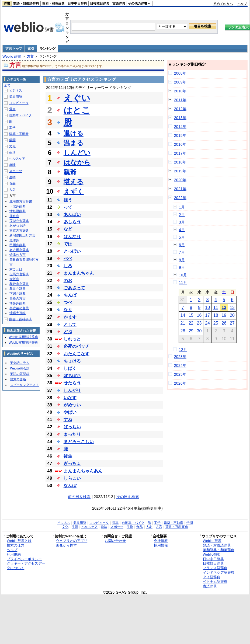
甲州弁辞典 (18, 245)
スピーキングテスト (25, 385)
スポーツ (16, 171)
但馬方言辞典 (19, 274)
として (70, 324)
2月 (182, 215)
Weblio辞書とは (19, 541)
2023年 (180, 357)
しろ (68, 266)
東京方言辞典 (19, 231)
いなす (70, 398)
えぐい (77, 98)
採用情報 (161, 545)
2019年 (180, 171)
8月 (182, 260)
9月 (182, 267)
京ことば (16, 269)
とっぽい (72, 251)
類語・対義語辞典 (26, 4)
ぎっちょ (72, 463)
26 (224, 323)
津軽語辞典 (18, 211)
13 (232, 307)
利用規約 (14, 554)
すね (68, 420)
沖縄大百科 (18, 313)
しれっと (72, 339)
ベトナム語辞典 (215, 582)
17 (207, 315)
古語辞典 (119, 4)
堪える (74, 182)
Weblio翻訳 (212, 554)
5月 (182, 237)
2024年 (180, 365)
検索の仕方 (15, 545)
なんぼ (70, 485)
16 (199, 315)
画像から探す (66, 545)
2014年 (180, 127)
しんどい (77, 153)
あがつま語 (18, 226)
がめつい (72, 405)
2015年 (180, 135)
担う (68, 200)
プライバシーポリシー (24, 559)
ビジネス (16, 90)
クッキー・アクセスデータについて (26, 566)
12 (224, 307)
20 (232, 315)
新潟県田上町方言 (22, 235)
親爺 (70, 172)
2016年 (180, 144)
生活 (12, 152)
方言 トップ (14, 49)
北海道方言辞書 (21, 201)
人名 (12, 190)
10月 (183, 275)
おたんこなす (77, 354)
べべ (68, 258)
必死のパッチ (77, 346)
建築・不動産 (19, 134)
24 (207, 323)
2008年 (180, 73)
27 (232, 323)
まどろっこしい (79, 442)
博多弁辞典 (18, 303)
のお (68, 281)
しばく (70, 368)
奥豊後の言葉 (19, 308)
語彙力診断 (18, 379)
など (68, 229)
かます (70, 317)
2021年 (180, 189)
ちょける (72, 361)
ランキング (48, 49)
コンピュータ (19, 103)
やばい (70, 412)
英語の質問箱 (20, 374)
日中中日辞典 (77, 4)
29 (191, 331)
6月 (182, 245)
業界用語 (16, 97)
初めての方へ (223, 4)
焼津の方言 (18, 255)
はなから (77, 162)
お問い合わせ (115, 541)
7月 (182, 252)
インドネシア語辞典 (219, 572)
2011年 (180, 100)
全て (7, 85)
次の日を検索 (128, 497)
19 (224, 315)
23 (199, 323)
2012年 (180, 109)
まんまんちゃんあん (83, 471)
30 (199, 331)
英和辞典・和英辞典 (219, 550)
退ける (74, 133)
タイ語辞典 (212, 577)
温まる (74, 143)
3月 (182, 222)
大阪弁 (14, 279)
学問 (12, 140)
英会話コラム (20, 363)
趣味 (12, 165)
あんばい (72, 215)
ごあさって (74, 288)
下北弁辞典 (18, 206)
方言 (30, 56)
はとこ (77, 110)
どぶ (68, 332)
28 (183, 331)
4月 (182, 230)
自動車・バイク (20, 115)
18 (216, 315)
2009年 (180, 82)
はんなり (72, 237)
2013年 (180, 118)
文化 (12, 146)
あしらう (72, 222)
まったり (72, 434)
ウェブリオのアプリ (72, 541)
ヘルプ (242, 4)
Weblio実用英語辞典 (23, 343)
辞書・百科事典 (20, 319)
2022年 (180, 198)
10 (207, 307)
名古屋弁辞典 (19, 250)
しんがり (72, 390)
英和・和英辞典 (53, 4)
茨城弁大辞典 (19, 221)
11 (216, 307)
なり (68, 310)
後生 (68, 456)
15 (191, 315)
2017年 (180, 153)
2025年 (180, 374)
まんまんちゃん (79, 273)
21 (183, 323)
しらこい (72, 478)
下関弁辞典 (18, 294)
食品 (12, 183)
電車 (12, 109)
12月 (183, 350)
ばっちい (72, 427)
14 (183, 315)
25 (216, 323)
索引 (31, 49)
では (68, 244)
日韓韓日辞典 (100, 4)
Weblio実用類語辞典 (23, 337)
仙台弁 (14, 216)
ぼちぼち (72, 376)
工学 (12, 128)
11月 (183, 283)
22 (191, 323)
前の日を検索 (79, 497)
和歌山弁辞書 (19, 284)
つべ (68, 302)
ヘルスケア (17, 159)
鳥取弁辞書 (18, 289)
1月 (182, 207)
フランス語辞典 (215, 568)
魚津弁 (14, 240)
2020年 (180, 180)
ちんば (70, 295)
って (68, 207)
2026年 (180, 383)
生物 (12, 177)
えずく (74, 191)
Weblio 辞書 (12, 56)
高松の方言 (18, 298)
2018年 (180, 162)
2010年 (180, 91)
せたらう (72, 383)
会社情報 (161, 541)
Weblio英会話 (20, 368)
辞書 (7, 4)
